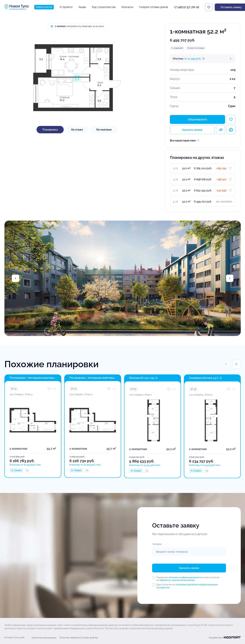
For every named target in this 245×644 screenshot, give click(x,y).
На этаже (77, 130)
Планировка (50, 130)
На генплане (104, 130)
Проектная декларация (44, 638)
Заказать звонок (192, 130)
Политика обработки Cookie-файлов (79, 638)
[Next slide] (230, 278)
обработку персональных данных (177, 580)
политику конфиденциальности (185, 577)
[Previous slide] (16, 278)
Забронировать (197, 119)
